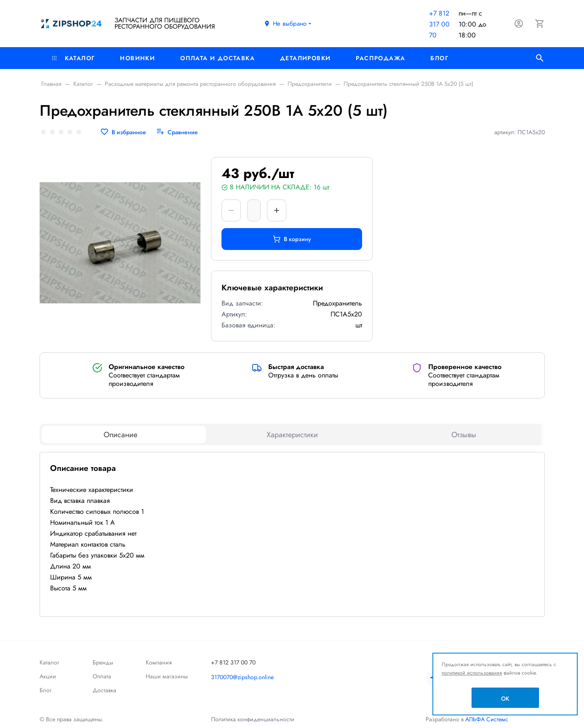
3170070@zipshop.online (242, 677)
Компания (159, 662)
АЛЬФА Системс (486, 719)
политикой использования (472, 673)
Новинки (137, 58)
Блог (439, 58)
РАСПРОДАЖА (380, 58)
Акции (48, 676)
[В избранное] (123, 132)
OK (505, 699)
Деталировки (305, 58)
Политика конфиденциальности (253, 719)
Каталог (74, 58)
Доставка (104, 690)
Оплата (102, 676)
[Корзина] (540, 24)
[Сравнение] (177, 132)
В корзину (292, 239)
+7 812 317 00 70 (439, 24)
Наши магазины (167, 676)
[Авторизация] (519, 24)
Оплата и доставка (217, 58)
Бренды (103, 662)
